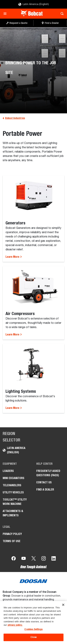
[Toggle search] (61, 14)
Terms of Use (12, 541)
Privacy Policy (12, 534)
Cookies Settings (33, 629)
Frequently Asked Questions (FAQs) (48, 473)
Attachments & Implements (13, 513)
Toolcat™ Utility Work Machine (15, 502)
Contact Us (44, 482)
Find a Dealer (45, 490)
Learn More (14, 257)
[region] (33, 623)
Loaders (8, 471)
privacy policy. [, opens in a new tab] (15, 625)
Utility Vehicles (13, 492)
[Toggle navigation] (6, 14)
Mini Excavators (13, 478)
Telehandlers (12, 485)
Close (33, 637)
